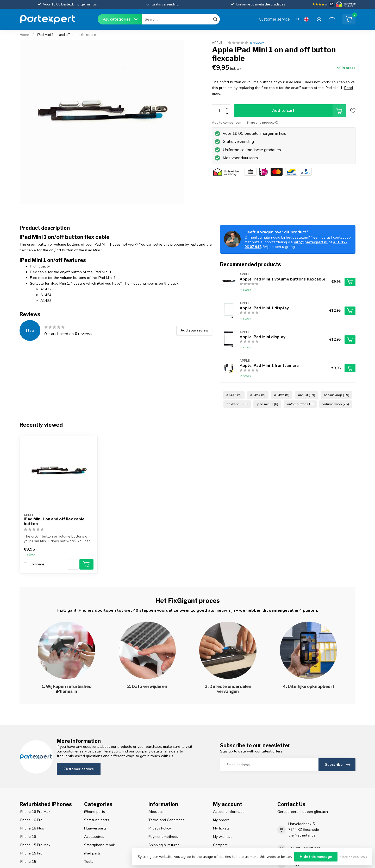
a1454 (258, 395)
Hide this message (316, 857)
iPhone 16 (28, 837)
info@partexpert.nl (311, 242)
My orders (221, 820)
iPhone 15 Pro (31, 853)
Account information (230, 812)
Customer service (274, 19)
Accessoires (94, 837)
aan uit (307, 395)
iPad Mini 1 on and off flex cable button (54, 521)
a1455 (282, 395)
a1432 (234, 395)
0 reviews (257, 43)
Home (24, 35)
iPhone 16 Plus (32, 828)
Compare (37, 564)
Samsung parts (97, 820)
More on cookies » (354, 857)
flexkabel (237, 404)
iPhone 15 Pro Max (35, 845)
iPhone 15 (28, 862)
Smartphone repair (100, 845)
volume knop (336, 404)
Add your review (194, 330)
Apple (217, 43)
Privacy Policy (160, 828)
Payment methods (163, 837)
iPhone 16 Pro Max (35, 812)
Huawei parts (95, 828)
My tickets (221, 828)
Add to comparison (227, 122)
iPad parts (92, 853)
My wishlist (222, 837)
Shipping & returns (164, 845)
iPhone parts (95, 812)
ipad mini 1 (267, 404)
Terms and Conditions (166, 820)
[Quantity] (73, 564)
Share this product (262, 122)
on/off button (300, 404)
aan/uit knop (337, 395)
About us (156, 812)
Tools (89, 862)
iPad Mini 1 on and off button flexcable (66, 35)
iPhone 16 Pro (31, 820)
